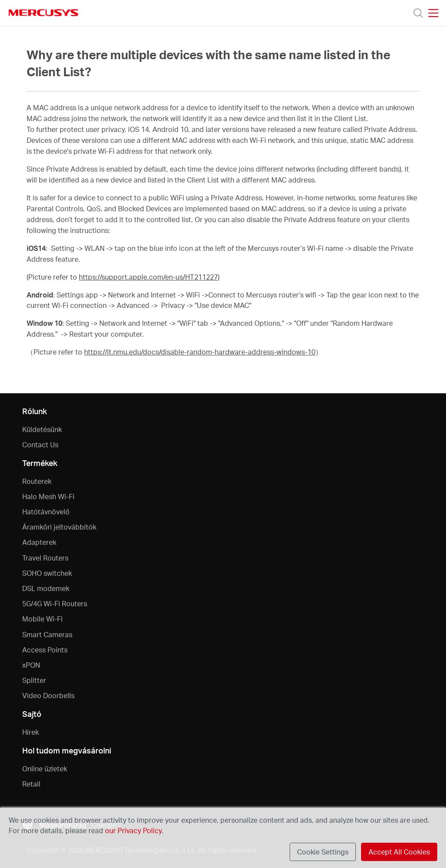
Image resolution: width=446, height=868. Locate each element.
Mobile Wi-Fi (42, 619)
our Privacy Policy (133, 830)
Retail (31, 784)
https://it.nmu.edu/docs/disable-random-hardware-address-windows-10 (200, 352)
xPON (31, 665)
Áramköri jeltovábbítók (59, 527)
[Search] (418, 13)
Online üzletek (45, 768)
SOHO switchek (47, 573)
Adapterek (39, 542)
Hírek (30, 732)
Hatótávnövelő (46, 512)
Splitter (34, 680)
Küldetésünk (42, 429)
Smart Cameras (47, 634)
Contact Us (40, 444)
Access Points (45, 650)
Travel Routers (45, 558)
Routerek (37, 481)
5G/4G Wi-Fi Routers (55, 603)
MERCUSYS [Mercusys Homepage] (44, 13)
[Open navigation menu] (433, 13)
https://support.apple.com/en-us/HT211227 (148, 277)
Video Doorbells (48, 695)
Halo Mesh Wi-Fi (48, 496)
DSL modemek (46, 588)
